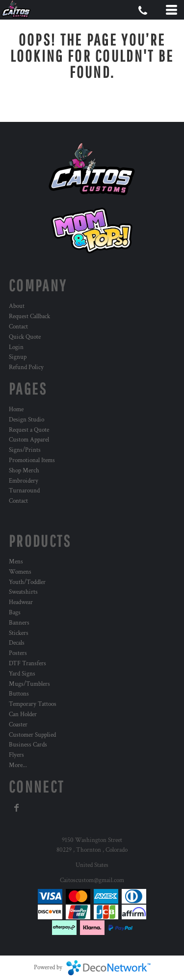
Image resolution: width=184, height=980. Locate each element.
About (17, 306)
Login (16, 347)
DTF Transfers (27, 664)
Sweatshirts (23, 592)
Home (16, 409)
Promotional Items (32, 460)
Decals (17, 643)
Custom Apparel (29, 440)
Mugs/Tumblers (29, 684)
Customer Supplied (32, 735)
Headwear (21, 602)
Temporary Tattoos (33, 704)
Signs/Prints (25, 450)
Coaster (18, 725)
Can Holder (23, 714)
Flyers (16, 755)
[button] (92, 231)
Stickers (19, 633)
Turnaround (24, 491)
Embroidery (24, 481)
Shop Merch (24, 471)
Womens (20, 572)
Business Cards (28, 745)
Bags (15, 613)
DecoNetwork (108, 968)
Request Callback (29, 316)
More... (18, 765)
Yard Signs (22, 674)
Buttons (19, 694)
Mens (16, 562)
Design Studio (26, 420)
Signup (18, 357)
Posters (18, 653)
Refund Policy (26, 367)
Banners (19, 623)
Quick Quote (25, 337)
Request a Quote (29, 430)
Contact (18, 327)
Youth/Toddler (27, 582)
